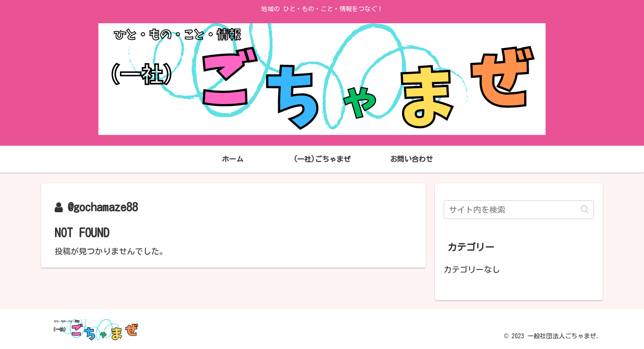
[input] (519, 210)
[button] (585, 209)
